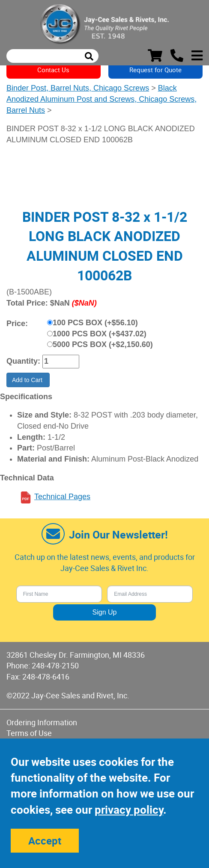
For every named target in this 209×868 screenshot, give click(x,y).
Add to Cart (28, 380)
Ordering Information (42, 722)
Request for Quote (155, 70)
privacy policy (129, 810)
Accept (45, 841)
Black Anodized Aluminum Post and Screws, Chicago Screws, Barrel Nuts (102, 99)
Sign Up (105, 612)
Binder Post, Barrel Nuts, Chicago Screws (78, 88)
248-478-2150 (55, 665)
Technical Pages (62, 497)
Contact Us (53, 70)
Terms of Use (29, 733)
